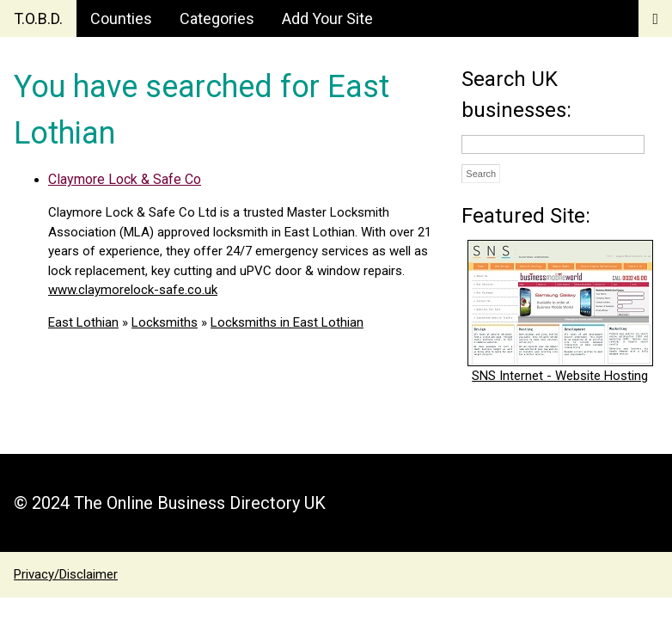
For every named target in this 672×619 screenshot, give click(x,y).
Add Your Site (327, 18)
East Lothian (83, 322)
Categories (217, 18)
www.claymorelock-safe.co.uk (133, 290)
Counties (121, 18)
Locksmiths (165, 322)
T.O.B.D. (38, 18)
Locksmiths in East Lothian (287, 322)
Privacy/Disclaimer (66, 574)
